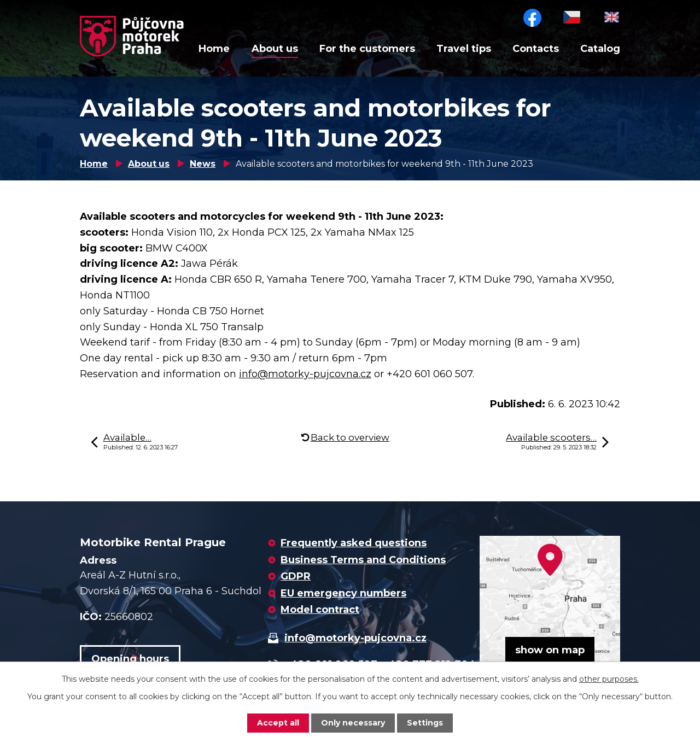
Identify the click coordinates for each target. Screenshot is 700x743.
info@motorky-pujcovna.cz (305, 374)
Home (214, 49)
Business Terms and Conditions (363, 560)
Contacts (536, 49)
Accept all (278, 723)
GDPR (296, 576)
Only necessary (353, 723)
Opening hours (130, 659)
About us (275, 49)
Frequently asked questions (354, 543)
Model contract (320, 610)
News (203, 164)
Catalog (600, 49)
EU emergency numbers (343, 593)
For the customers (367, 49)
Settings (425, 723)
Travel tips (464, 49)
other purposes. (609, 679)
